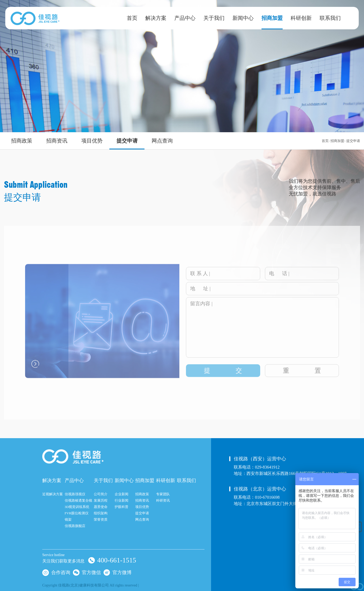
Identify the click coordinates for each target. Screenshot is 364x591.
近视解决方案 (53, 494)
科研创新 (301, 18)
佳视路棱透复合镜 (78, 500)
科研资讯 (163, 500)
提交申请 (127, 141)
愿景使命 (101, 507)
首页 (132, 18)
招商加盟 (272, 18)
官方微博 (118, 572)
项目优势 (92, 141)
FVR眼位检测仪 (77, 513)
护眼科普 (122, 507)
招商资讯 (57, 141)
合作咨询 (56, 572)
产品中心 (185, 18)
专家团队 (163, 494)
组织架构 (101, 513)
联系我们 (330, 18)
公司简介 (101, 494)
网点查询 (162, 141)
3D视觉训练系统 (77, 507)
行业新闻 (122, 500)
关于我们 (214, 18)
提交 (223, 375)
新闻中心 (243, 18)
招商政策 (22, 141)
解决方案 (156, 18)
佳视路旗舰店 (75, 526)
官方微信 (87, 572)
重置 (302, 375)
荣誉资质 (101, 519)
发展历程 (101, 500)
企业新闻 (122, 494)
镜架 (68, 519)
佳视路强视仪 (75, 494)
